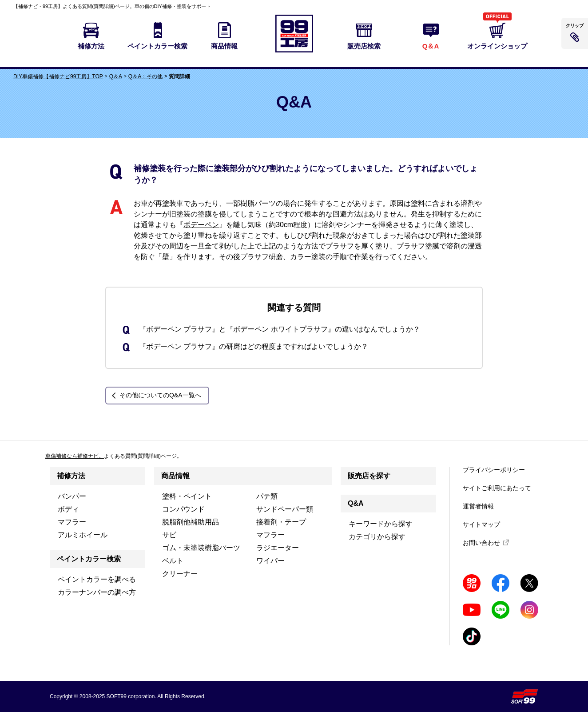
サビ (169, 535)
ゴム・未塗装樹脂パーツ (201, 548)
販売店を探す (369, 476)
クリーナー (180, 574)
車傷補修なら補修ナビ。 (75, 456)
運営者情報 (478, 506)
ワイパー (270, 561)
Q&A (356, 503)
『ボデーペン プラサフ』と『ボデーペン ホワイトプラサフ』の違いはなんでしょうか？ (280, 329)
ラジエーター (278, 548)
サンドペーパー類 (285, 509)
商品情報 (175, 476)
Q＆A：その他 (145, 76)
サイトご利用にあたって (497, 488)
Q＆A (116, 76)
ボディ (68, 509)
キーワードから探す (381, 524)
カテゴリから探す (377, 537)
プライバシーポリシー (494, 470)
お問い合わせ (481, 543)
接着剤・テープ (281, 522)
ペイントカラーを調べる (97, 579)
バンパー (72, 496)
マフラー (72, 522)
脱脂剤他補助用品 (191, 522)
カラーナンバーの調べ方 (97, 592)
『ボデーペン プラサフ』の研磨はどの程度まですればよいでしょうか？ (254, 346)
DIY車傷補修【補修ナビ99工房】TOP (58, 76)
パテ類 (267, 496)
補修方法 (71, 476)
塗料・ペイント (187, 496)
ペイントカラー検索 (89, 559)
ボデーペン (201, 225)
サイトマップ (481, 524)
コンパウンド (183, 509)
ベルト (173, 561)
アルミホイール (83, 535)
